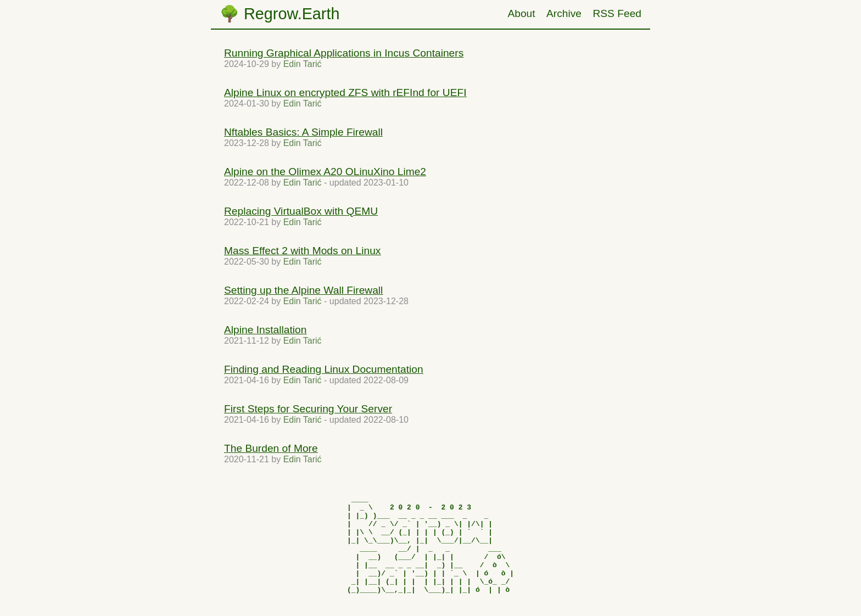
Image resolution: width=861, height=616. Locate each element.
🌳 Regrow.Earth (279, 14)
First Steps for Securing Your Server (308, 409)
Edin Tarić (303, 64)
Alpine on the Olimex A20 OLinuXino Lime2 (325, 172)
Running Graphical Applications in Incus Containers (344, 53)
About (521, 13)
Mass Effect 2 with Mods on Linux (302, 251)
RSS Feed (617, 13)
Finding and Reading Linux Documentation (324, 369)
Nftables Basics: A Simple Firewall (303, 132)
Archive (564, 13)
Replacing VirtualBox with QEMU (301, 211)
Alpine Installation (265, 330)
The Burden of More (271, 448)
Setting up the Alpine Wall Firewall (303, 290)
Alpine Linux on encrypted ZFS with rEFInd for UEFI (345, 93)
